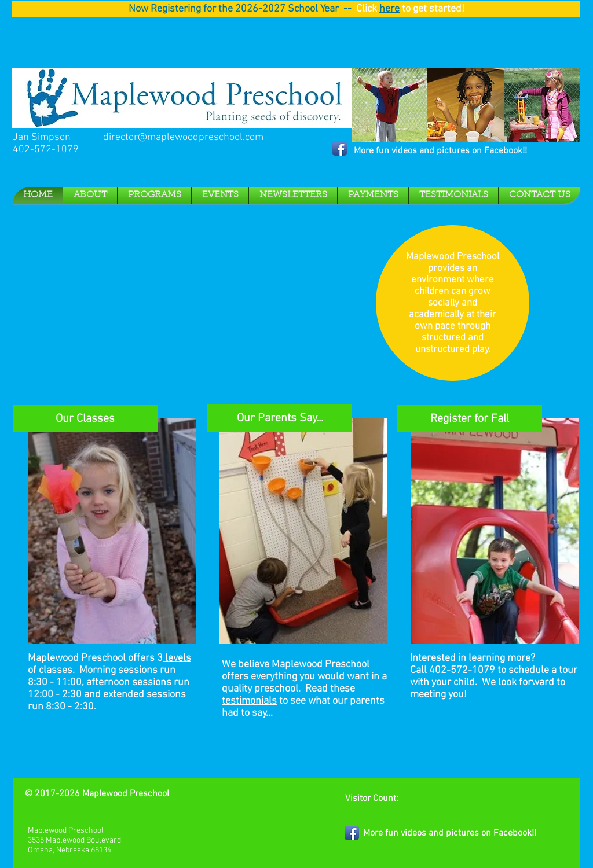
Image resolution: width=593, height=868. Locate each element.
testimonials (249, 701)
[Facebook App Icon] (340, 148)
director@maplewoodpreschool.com (183, 137)
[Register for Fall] (470, 419)
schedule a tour (543, 670)
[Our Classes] (85, 419)
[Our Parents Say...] (280, 418)
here (389, 9)
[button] (90, 195)
